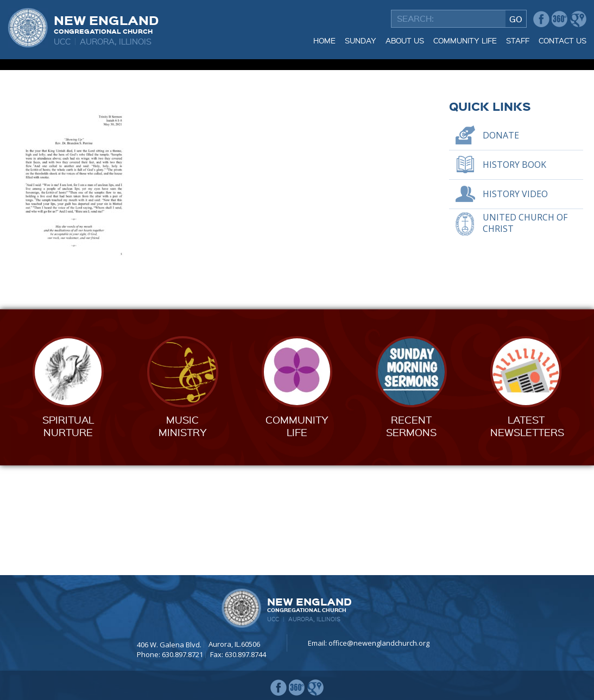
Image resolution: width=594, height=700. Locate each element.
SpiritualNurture (68, 536)
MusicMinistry (183, 536)
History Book (514, 274)
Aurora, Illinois (116, 41)
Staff (518, 40)
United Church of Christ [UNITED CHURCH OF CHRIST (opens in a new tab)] (525, 333)
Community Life (465, 40)
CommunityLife (297, 536)
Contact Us (563, 40)
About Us (405, 40)
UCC (62, 41)
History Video (515, 304)
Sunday (361, 40)
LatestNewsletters (527, 536)
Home (324, 40)
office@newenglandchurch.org (379, 644)
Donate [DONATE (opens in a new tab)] (501, 245)
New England (106, 23)
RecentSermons (411, 536)
